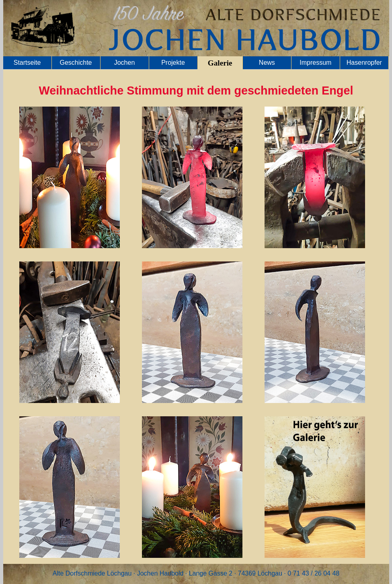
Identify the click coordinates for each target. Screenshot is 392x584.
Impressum (315, 63)
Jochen (125, 63)
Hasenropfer (364, 63)
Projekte (173, 63)
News (267, 63)
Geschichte (76, 63)
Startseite (27, 63)
